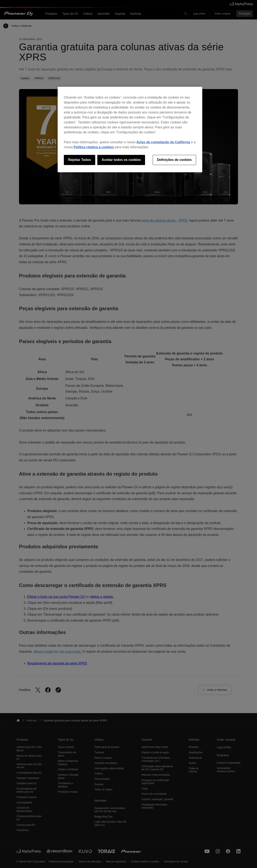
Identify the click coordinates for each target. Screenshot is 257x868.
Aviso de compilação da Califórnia (163, 142)
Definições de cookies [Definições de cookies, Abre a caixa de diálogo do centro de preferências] (174, 160)
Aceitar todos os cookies (121, 160)
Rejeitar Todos (80, 160)
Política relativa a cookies (94, 147)
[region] (130, 129)
